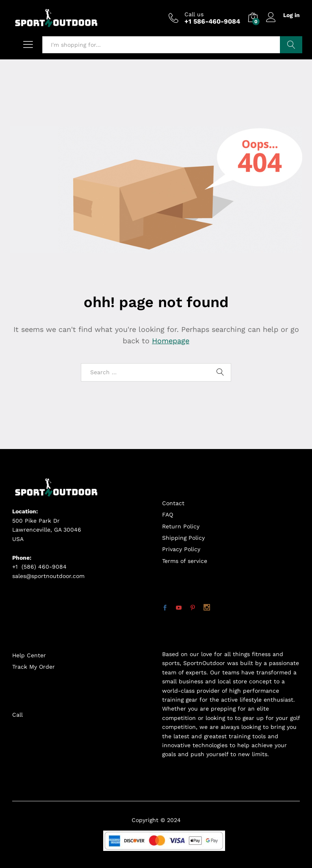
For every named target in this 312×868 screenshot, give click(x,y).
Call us (194, 14)
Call (17, 715)
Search (291, 45)
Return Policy (181, 526)
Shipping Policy (183, 538)
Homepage (171, 341)
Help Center (29, 655)
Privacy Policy (181, 549)
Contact (173, 503)
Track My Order (34, 667)
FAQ (168, 515)
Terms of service (185, 561)
